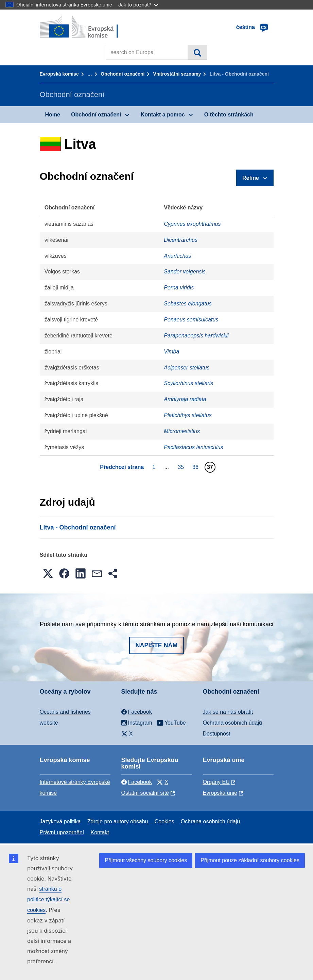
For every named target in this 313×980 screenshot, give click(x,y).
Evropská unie (220, 793)
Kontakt (100, 832)
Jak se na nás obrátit (228, 712)
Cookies (164, 821)
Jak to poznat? (138, 5)
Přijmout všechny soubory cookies (146, 860)
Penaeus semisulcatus (191, 320)
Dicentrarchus (181, 240)
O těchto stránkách (229, 115)
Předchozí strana (122, 467)
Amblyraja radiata (185, 399)
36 (196, 467)
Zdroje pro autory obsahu (118, 821)
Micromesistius (182, 431)
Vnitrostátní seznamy (177, 74)
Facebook (137, 782)
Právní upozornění (62, 832)
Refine (251, 178)
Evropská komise (59, 74)
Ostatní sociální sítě (145, 793)
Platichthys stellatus (188, 415)
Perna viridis (179, 288)
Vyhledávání (197, 52)
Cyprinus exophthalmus (192, 224)
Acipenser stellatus (187, 368)
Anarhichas (177, 256)
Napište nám (156, 645)
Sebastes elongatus (188, 304)
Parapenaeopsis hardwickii (196, 336)
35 (182, 467)
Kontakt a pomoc (163, 115)
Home (53, 115)
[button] (48, 573)
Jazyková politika (60, 821)
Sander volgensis (185, 272)
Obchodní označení (123, 74)
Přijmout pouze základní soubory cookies (250, 860)
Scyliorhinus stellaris (188, 383)
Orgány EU (216, 782)
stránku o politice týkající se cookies (48, 899)
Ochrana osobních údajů (232, 723)
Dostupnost (217, 734)
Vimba (171, 352)
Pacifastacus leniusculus (193, 447)
